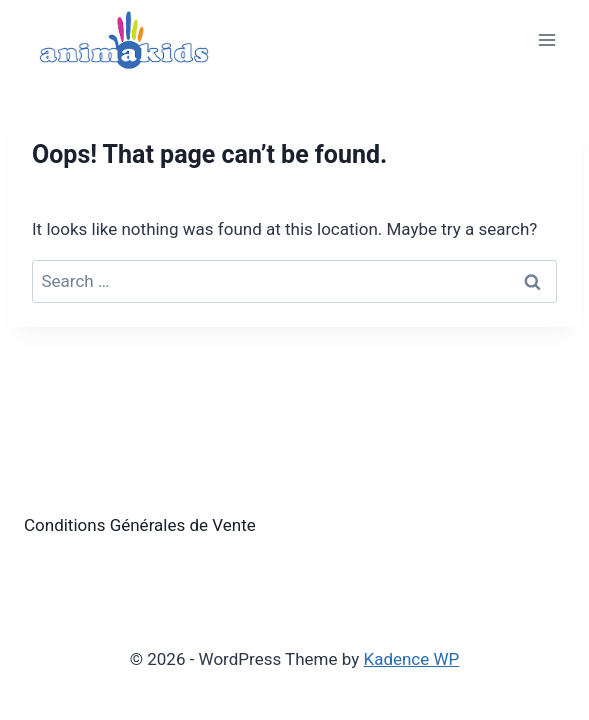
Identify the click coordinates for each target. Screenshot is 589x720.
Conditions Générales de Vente (140, 525)
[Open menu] (546, 39)
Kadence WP (411, 659)
